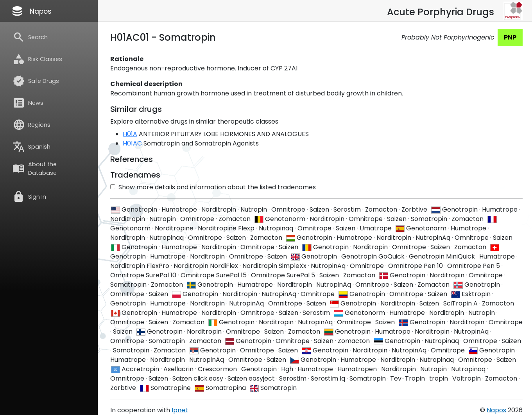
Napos (31, 11)
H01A (130, 134)
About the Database (35, 169)
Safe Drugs (36, 81)
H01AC (132, 143)
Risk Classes (37, 59)
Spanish (31, 147)
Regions (31, 125)
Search (30, 37)
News (28, 103)
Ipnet (180, 410)
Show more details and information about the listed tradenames (213, 187)
